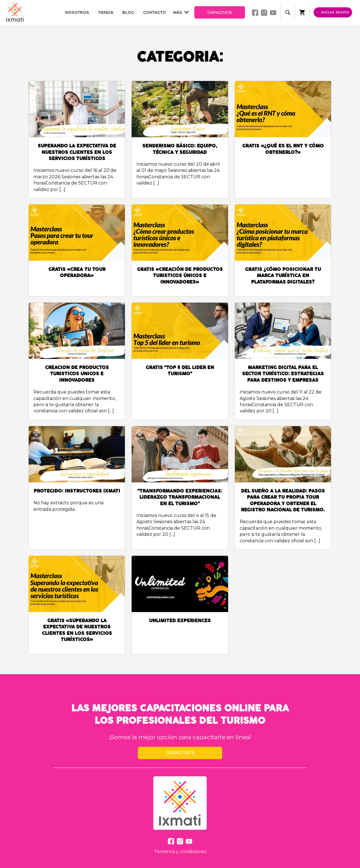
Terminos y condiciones (180, 852)
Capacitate (220, 13)
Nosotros (77, 13)
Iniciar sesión (333, 12)
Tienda (106, 13)
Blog (128, 13)
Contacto (155, 13)
